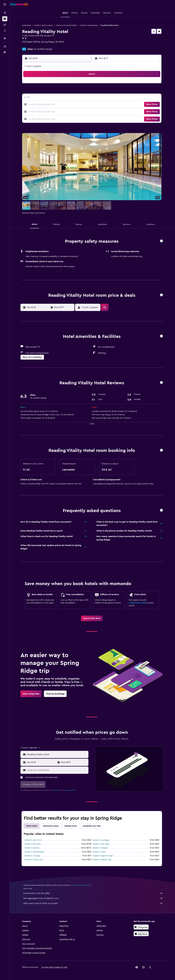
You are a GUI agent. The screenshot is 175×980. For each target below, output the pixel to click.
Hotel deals (27, 25)
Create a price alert (138, 603)
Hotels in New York (33, 840)
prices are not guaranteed (82, 885)
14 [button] (76, 98)
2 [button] (43, 91)
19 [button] (63, 105)
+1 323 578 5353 (31, 45)
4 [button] (56, 91)
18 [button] (56, 105)
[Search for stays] (5, 19)
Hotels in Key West (101, 844)
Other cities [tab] (32, 826)
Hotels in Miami (100, 852)
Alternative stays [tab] (51, 826)
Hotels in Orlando (101, 848)
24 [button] (49, 111)
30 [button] (43, 118)
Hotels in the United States (67, 25)
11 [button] (56, 98)
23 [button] (43, 111)
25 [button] (56, 111)
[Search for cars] (5, 25)
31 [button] (49, 118)
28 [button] (76, 111)
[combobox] (58, 754)
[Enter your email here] (58, 770)
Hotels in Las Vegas (101, 840)
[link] (92, 618)
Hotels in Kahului (32, 848)
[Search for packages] (5, 30)
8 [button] (83, 91)
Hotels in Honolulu (33, 844)
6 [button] (69, 91)
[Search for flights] (5, 13)
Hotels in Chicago (33, 856)
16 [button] (43, 105)
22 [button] (83, 105)
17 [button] (49, 105)
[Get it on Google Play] (142, 927)
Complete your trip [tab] (92, 826)
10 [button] (49, 98)
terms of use (57, 790)
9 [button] (43, 98)
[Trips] (5, 38)
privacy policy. (71, 790)
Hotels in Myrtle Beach (35, 852)
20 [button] (69, 105)
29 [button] (83, 111)
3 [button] (49, 91)
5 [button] (63, 91)
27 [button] (69, 111)
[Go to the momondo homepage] (19, 4)
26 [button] (63, 111)
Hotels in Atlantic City (102, 860)
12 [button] (63, 98)
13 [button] (69, 98)
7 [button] (76, 91)
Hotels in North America (44, 25)
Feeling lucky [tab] (71, 826)
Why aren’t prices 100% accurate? (94, 903)
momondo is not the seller (94, 893)
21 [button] (76, 105)
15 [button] (83, 98)
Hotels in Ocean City (34, 860)
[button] (5, 4)
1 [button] (83, 84)
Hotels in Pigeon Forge (103, 856)
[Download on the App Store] (142, 934)
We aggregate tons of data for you (94, 898)
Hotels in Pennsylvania (89, 25)
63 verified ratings (44, 49)
